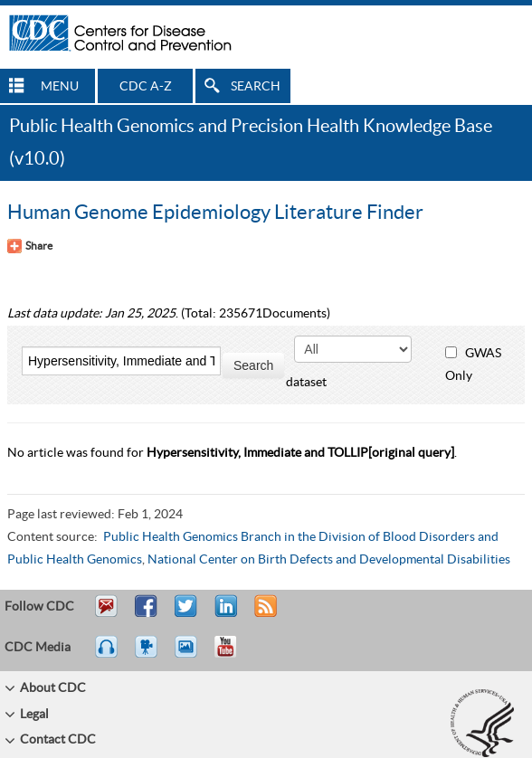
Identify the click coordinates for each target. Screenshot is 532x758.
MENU (60, 87)
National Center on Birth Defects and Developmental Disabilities (329, 560)
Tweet (187, 614)
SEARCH (256, 87)
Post (223, 614)
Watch (148, 655)
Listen (107, 655)
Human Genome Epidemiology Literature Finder (215, 213)
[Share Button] (30, 246)
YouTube (234, 655)
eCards (190, 655)
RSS (264, 614)
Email (106, 614)
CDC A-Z (146, 87)
